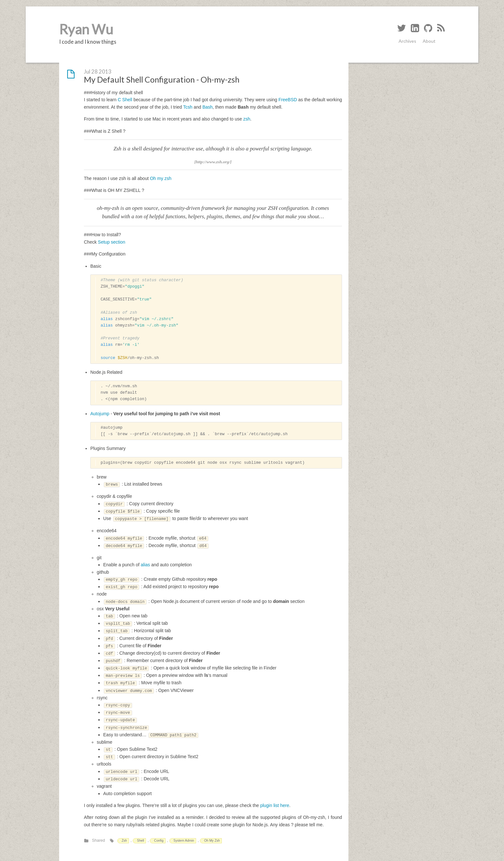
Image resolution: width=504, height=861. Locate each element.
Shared (99, 840)
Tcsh (188, 107)
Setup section (112, 242)
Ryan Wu (86, 29)
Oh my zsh (161, 178)
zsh (247, 119)
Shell (140, 841)
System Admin (184, 841)
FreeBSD (288, 100)
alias (145, 565)
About (429, 41)
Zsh (124, 841)
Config (159, 841)
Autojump (100, 414)
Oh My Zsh (212, 841)
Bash (208, 107)
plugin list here (274, 805)
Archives (407, 41)
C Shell (125, 100)
